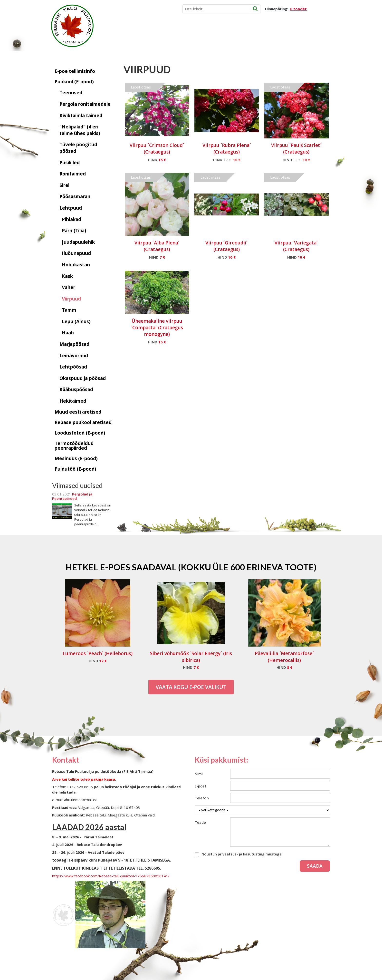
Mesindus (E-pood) (76, 458)
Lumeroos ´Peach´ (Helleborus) (98, 653)
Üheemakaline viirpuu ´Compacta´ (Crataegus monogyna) (157, 328)
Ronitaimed (73, 174)
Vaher (69, 287)
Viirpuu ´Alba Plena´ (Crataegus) (157, 246)
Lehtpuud (71, 208)
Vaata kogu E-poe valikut (191, 687)
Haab (68, 333)
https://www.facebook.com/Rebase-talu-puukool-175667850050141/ (111, 876)
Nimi (199, 774)
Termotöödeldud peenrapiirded (74, 446)
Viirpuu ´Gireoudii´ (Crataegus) (227, 246)
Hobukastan (76, 265)
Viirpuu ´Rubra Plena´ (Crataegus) (227, 149)
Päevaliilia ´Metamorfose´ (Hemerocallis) (284, 657)
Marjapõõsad (74, 344)
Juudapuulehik (78, 242)
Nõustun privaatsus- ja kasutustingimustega (242, 854)
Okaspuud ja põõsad (83, 378)
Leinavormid (74, 356)
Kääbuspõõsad (76, 389)
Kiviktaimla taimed (81, 116)
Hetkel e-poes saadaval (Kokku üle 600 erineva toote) (191, 567)
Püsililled (70, 163)
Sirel (64, 185)
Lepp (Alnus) (76, 321)
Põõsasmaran (75, 196)
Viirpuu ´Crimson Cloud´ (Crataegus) (157, 149)
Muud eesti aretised (78, 412)
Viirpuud (71, 299)
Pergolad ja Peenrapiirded (72, 496)
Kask (67, 276)
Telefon (202, 798)
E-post (201, 786)
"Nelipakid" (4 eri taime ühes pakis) (80, 130)
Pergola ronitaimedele (85, 104)
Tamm (69, 310)
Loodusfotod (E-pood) (80, 433)
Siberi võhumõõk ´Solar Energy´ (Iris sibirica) (191, 657)
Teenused (71, 93)
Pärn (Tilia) (74, 231)
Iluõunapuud (76, 253)
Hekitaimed (73, 401)
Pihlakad (72, 219)
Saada (315, 866)
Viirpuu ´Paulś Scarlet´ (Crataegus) (296, 149)
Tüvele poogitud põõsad (78, 148)
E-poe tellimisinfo (75, 71)
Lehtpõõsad (73, 367)
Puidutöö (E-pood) (75, 469)
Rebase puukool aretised (83, 422)
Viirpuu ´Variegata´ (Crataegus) (296, 246)
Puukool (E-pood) (74, 82)
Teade (200, 822)
